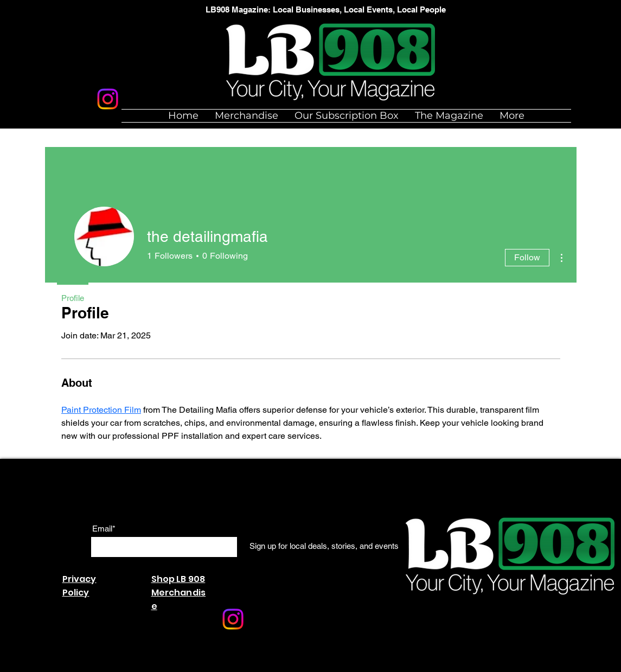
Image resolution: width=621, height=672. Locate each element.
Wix (191, 666)
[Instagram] (108, 99)
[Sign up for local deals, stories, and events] (324, 546)
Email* (104, 529)
